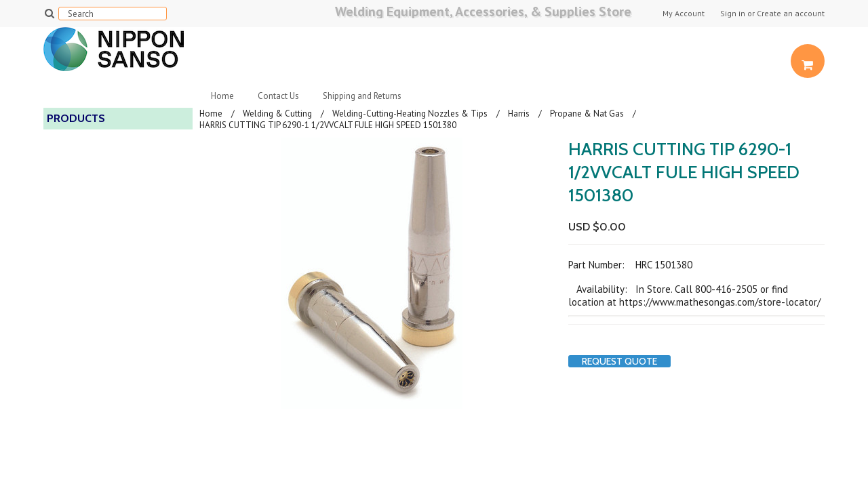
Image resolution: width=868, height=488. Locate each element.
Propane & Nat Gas (587, 114)
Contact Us (278, 96)
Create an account (791, 14)
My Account (684, 14)
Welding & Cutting (277, 114)
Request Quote (619, 361)
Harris (519, 114)
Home (222, 96)
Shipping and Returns (362, 96)
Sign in (733, 14)
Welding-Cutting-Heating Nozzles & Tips (410, 114)
